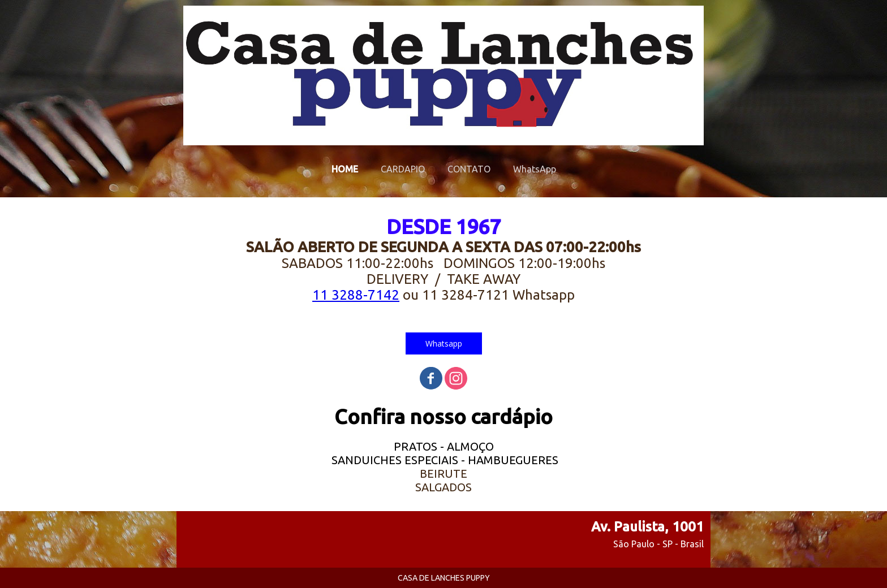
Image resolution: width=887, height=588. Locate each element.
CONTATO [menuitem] (469, 169)
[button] (444, 343)
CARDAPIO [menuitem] (403, 169)
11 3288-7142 (356, 295)
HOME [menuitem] (345, 169)
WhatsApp (535, 169)
